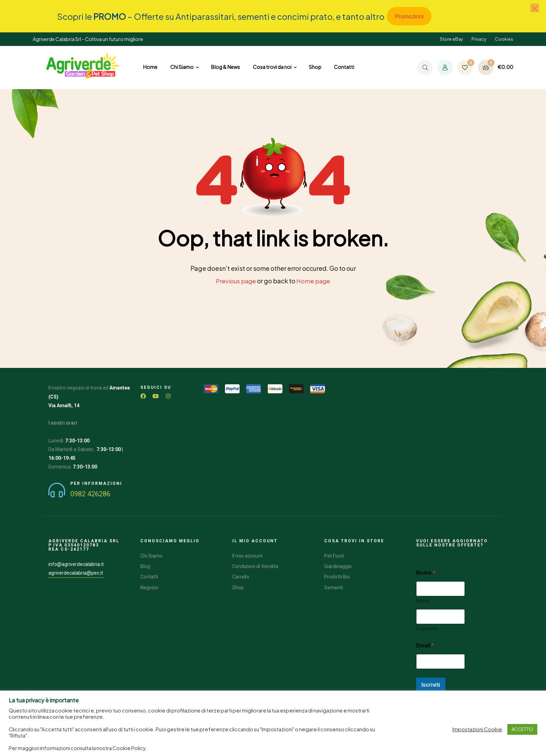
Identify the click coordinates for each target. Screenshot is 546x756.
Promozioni (409, 16)
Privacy (479, 39)
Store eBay (451, 39)
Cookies (504, 39)
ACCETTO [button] (522, 729)
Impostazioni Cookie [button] (477, 729)
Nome (423, 600)
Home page (315, 281)
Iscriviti (431, 684)
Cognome (427, 628)
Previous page (235, 281)
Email (425, 645)
